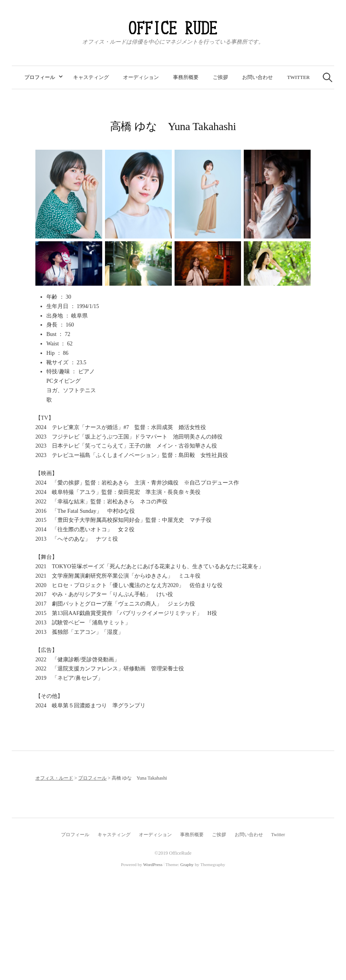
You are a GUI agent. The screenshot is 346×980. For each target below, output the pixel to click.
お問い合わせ (258, 77)
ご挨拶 (220, 77)
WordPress (153, 864)
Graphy (187, 864)
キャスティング (91, 77)
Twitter (298, 77)
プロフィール (40, 77)
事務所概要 (186, 77)
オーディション (141, 77)
